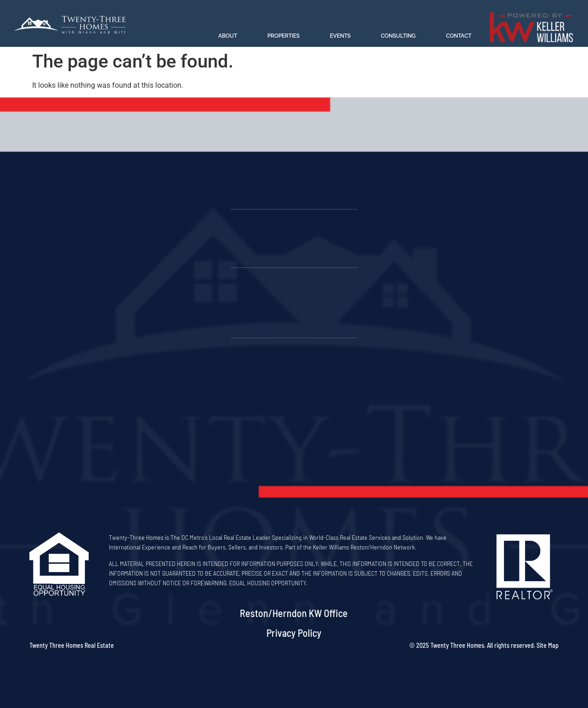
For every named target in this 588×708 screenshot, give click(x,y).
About (228, 36)
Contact (459, 36)
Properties (283, 36)
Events (340, 36)
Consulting (398, 36)
